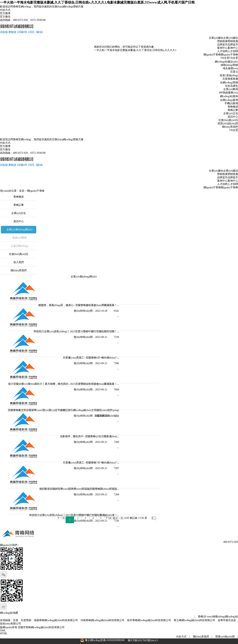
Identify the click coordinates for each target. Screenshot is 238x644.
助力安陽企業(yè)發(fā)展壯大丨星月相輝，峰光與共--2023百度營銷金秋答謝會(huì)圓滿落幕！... (64, 384)
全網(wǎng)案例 (229, 100)
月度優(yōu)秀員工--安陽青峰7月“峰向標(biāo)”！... (91, 463)
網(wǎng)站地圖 (9, 613)
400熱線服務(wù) (228, 93)
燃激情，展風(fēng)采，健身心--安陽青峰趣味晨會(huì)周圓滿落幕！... (79, 305)
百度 (16, 620)
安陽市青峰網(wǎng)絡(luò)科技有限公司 (41, 627)
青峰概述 (233, 107)
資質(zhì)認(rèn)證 (228, 123)
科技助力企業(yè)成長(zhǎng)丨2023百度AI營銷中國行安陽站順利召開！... (76, 331)
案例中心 (233, 48)
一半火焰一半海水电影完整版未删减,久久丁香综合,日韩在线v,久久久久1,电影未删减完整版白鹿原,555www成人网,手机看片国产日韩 (97, 2)
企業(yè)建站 (231, 38)
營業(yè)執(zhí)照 (225, 637)
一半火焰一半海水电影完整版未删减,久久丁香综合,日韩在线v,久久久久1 (132, 52)
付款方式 (5, 10)
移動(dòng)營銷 (229, 65)
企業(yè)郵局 (231, 89)
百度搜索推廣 (230, 79)
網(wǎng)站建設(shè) (226, 62)
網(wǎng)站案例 (229, 96)
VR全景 (234, 58)
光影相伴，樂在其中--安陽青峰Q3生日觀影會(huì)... (90, 436)
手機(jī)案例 (231, 103)
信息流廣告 (231, 86)
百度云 (234, 72)
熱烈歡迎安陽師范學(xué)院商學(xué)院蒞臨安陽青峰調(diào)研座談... (79, 489)
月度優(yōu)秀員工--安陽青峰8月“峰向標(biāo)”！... (91, 358)
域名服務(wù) (230, 68)
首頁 (22, 191)
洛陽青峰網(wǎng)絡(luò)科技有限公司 (56, 620)
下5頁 (108, 518)
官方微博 (5, 13)
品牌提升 (233, 45)
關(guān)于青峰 (229, 55)
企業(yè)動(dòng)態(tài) (19, 230)
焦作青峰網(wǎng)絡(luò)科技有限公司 (149, 620)
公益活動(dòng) (19, 246)
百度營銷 (26, 620)
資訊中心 (233, 117)
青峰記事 (233, 110)
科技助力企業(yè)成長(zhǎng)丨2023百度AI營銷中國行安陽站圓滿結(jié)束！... (74, 515)
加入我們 (19, 262)
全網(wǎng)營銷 (229, 83)
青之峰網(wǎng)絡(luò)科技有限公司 (194, 620)
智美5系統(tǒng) (229, 75)
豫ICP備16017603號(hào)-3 (143, 640)
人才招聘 (233, 51)
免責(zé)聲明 (20, 238)
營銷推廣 (233, 41)
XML (3, 631)
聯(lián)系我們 (230, 127)
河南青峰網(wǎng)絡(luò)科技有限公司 (103, 620)
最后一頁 (118, 518)
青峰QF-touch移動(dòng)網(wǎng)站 (218, 617)
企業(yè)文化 (231, 113)
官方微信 (5, 17)
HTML (4, 633)
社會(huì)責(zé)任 (228, 120)
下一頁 (61, 518)
